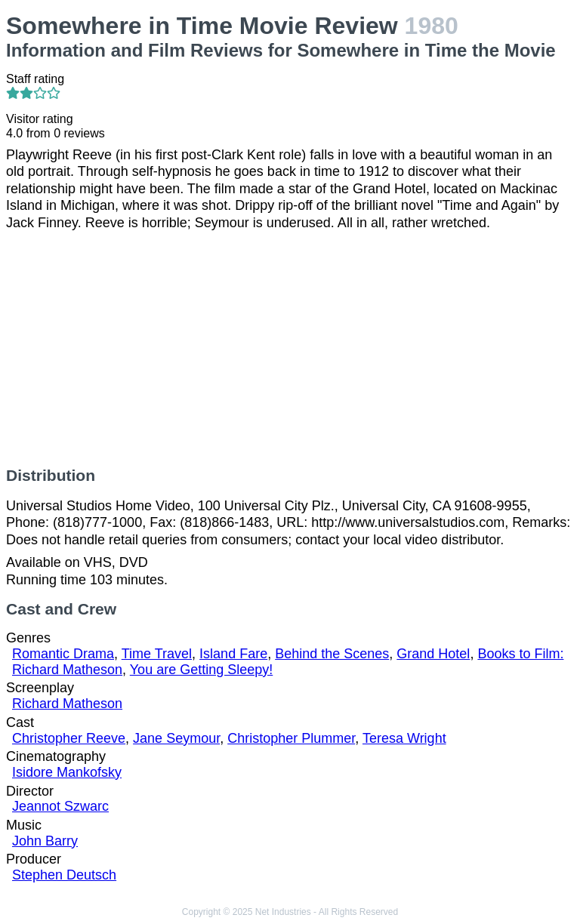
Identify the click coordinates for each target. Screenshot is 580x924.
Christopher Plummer (291, 738)
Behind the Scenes (332, 654)
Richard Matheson (67, 704)
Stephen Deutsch (64, 875)
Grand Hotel (433, 654)
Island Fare (233, 654)
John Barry (45, 841)
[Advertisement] (290, 349)
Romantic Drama (63, 654)
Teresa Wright (404, 738)
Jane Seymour (176, 738)
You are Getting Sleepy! (201, 670)
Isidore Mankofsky (67, 772)
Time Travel (157, 654)
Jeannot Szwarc (60, 806)
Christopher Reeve (69, 738)
